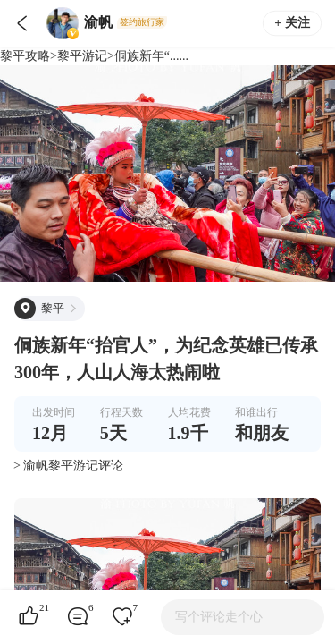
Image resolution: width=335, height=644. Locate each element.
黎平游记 (82, 56)
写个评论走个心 (219, 617)
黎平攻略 (25, 56)
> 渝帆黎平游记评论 (68, 466)
